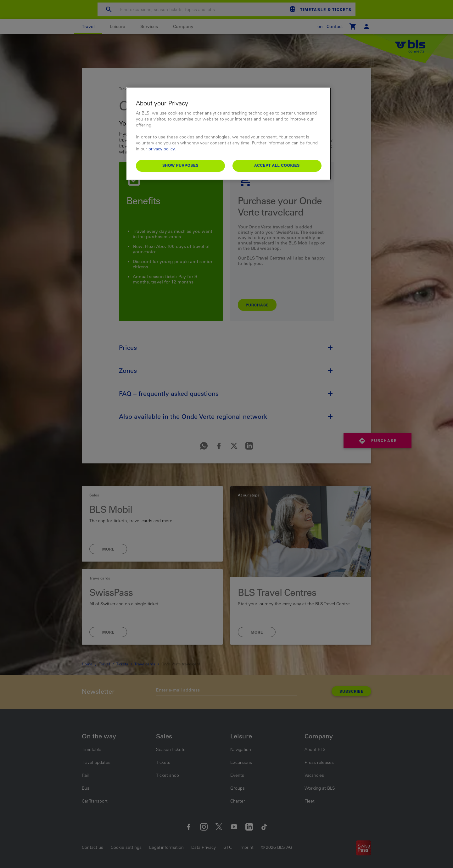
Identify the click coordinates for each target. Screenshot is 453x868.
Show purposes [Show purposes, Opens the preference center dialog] (180, 165)
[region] (229, 134)
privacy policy (162, 149)
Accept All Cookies (277, 165)
